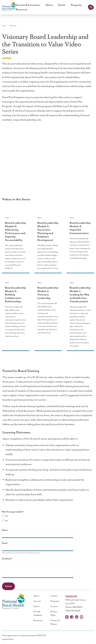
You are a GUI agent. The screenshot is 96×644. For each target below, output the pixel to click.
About (49, 5)
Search (91, 7)
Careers (54, 596)
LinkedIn (77, 617)
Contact (54, 606)
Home (4, 26)
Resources (21, 9)
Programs (76, 5)
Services (37, 601)
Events (62, 5)
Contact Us (71, 596)
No (6, 521)
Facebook (72, 617)
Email (5, 543)
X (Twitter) (67, 617)
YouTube (81, 617)
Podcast (86, 617)
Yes (6, 516)
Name (5, 530)
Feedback (12, 559)
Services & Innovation (28, 5)
